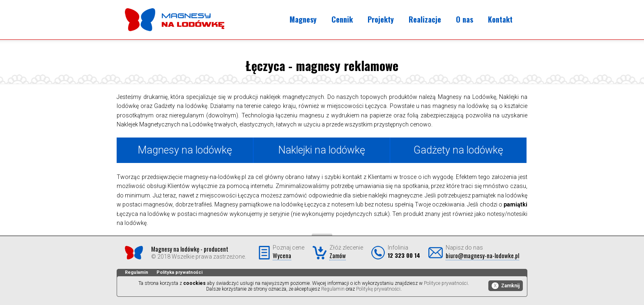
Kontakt (500, 19)
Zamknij (506, 286)
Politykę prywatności (378, 289)
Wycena (282, 255)
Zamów (338, 255)
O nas (465, 19)
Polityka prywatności (179, 272)
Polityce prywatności (446, 283)
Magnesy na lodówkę (185, 150)
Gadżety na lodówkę (458, 150)
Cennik (342, 19)
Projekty (381, 19)
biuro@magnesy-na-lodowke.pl (482, 255)
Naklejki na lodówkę (322, 150)
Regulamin (137, 272)
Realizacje (425, 19)
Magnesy (303, 19)
